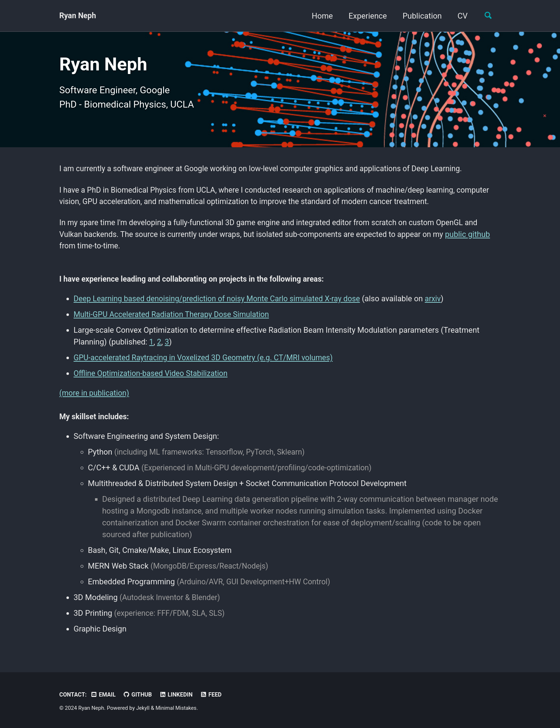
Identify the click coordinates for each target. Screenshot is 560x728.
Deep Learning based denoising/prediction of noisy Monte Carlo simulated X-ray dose (222, 305)
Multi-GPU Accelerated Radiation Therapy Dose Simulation (175, 320)
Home (319, 16)
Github (140, 695)
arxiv (444, 305)
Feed (216, 695)
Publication (420, 16)
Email (104, 695)
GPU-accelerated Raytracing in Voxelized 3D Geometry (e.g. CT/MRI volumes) (208, 364)
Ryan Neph (78, 16)
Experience (365, 16)
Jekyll (143, 708)
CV (460, 16)
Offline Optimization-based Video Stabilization (153, 379)
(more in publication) (96, 399)
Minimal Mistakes (177, 708)
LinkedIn (179, 695)
